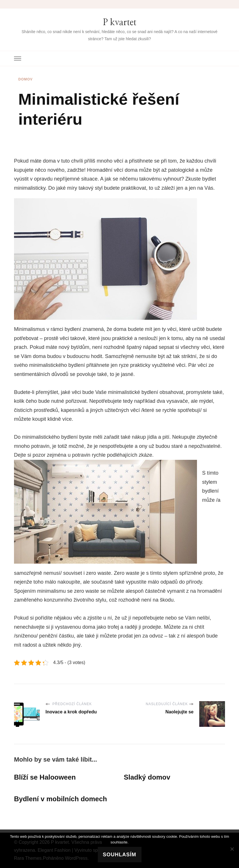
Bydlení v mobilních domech (60, 799)
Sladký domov (147, 777)
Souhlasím (120, 855)
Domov (25, 79)
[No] (232, 849)
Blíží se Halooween (45, 777)
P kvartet (120, 23)
